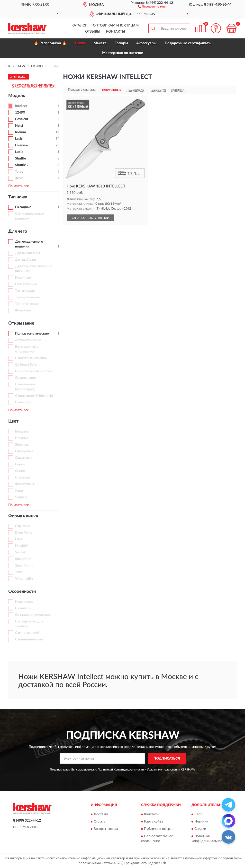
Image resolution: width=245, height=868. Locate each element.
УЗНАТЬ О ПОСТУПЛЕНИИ (90, 218)
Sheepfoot (23, 559)
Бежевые (22, 432)
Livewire (21, 145)
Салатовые (24, 458)
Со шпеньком (26, 378)
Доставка (101, 815)
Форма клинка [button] (23, 516)
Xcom (19, 178)
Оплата (100, 822)
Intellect (21, 106)
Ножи (80, 43)
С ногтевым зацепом (31, 358)
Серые (20, 464)
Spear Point (24, 566)
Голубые (22, 438)
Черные (21, 497)
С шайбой (23, 402)
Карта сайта (154, 822)
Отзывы (93, 32)
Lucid (19, 152)
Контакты (116, 32)
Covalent (22, 119)
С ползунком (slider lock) (34, 396)
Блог (198, 815)
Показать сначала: (82, 90)
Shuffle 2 (22, 165)
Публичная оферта (159, 829)
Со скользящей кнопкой (34, 371)
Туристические (27, 304)
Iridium (21, 132)
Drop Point (23, 533)
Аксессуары (146, 43)
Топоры (121, 43)
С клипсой (23, 608)
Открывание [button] (21, 323)
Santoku (21, 552)
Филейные (23, 310)
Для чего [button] (18, 231)
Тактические (25, 291)
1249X (20, 113)
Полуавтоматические (32, 334)
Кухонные (23, 278)
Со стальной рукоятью (33, 615)
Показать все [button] (18, 186)
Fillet (19, 539)
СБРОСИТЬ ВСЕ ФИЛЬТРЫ (34, 86)
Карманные (24, 602)
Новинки (201, 822)
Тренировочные (27, 297)
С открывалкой (27, 633)
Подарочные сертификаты (188, 43)
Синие (20, 471)
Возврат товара (106, 829)
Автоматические (28, 340)
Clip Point (23, 526)
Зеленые (22, 445)
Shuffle (20, 159)
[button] (152, 6)
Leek (18, 139)
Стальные (23, 478)
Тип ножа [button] (18, 197)
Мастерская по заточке (122, 53)
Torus (19, 172)
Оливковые (24, 451)
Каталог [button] (79, 26)
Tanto (19, 572)
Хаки (19, 491)
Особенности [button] (22, 592)
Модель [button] (17, 96)
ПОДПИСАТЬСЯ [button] (167, 759)
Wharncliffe (24, 579)
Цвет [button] (13, 421)
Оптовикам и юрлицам (116, 26)
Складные (23, 207)
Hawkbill (22, 546)
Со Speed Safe (26, 365)
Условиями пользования (163, 770)
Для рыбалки (26, 260)
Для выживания (27, 253)
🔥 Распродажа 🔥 (50, 43)
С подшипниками (29, 639)
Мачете (100, 43)
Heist (19, 126)
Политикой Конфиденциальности (121, 770)
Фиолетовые (25, 484)
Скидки (200, 829)
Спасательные (26, 284)
